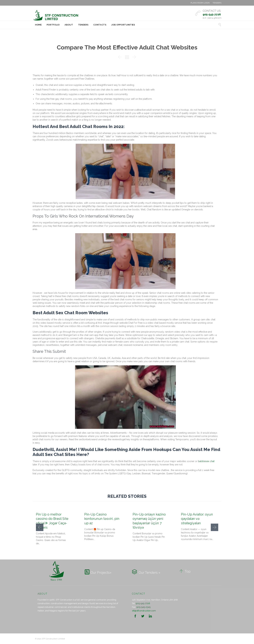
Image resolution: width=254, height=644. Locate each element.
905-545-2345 (143, 607)
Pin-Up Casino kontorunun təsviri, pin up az (102, 519)
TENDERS (217, 3)
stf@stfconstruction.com (144, 611)
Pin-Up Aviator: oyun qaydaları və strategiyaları (197, 519)
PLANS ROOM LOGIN (200, 3)
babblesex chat (206, 461)
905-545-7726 (143, 603)
